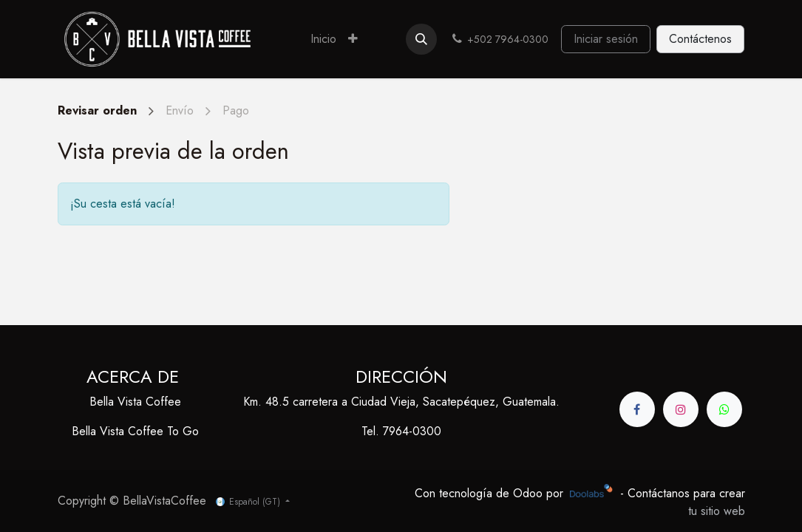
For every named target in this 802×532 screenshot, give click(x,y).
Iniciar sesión (606, 39)
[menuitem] (323, 39)
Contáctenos (700, 39)
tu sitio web (717, 511)
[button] (421, 39)
